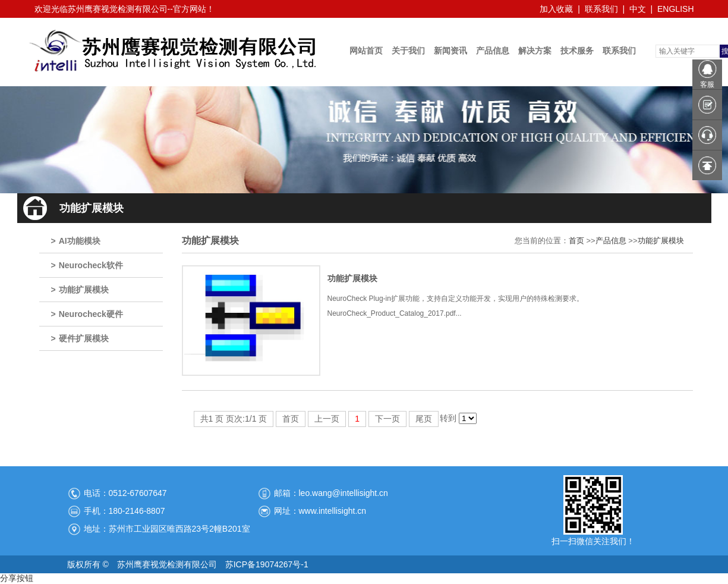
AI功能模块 (80, 241)
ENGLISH (675, 9)
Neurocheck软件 (91, 265)
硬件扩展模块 (84, 338)
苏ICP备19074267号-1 (267, 564)
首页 (576, 241)
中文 (638, 9)
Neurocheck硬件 (91, 314)
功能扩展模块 (84, 290)
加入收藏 (556, 9)
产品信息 (611, 241)
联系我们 (601, 9)
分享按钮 (17, 578)
